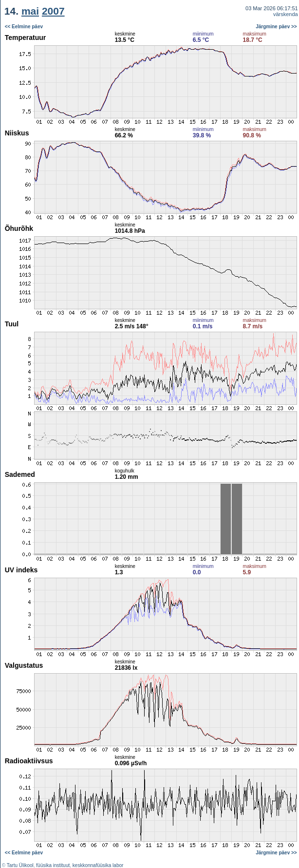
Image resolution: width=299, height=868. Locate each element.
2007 (53, 11)
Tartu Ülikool (20, 865)
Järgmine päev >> (276, 27)
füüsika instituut (53, 865)
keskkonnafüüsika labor (98, 865)
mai (30, 11)
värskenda (286, 14)
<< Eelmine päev (24, 27)
